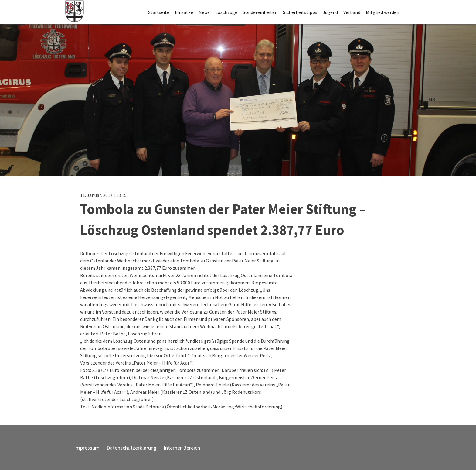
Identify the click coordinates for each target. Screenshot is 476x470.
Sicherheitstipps (300, 12)
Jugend (330, 12)
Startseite (159, 12)
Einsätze (184, 12)
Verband (352, 12)
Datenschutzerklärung (132, 448)
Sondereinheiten (260, 12)
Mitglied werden (382, 12)
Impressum (87, 448)
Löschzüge (226, 12)
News (204, 12)
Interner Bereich (182, 448)
